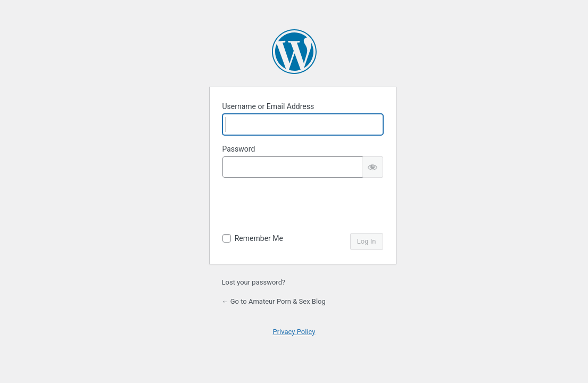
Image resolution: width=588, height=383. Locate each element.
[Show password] (372, 167)
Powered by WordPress (294, 52)
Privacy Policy (294, 332)
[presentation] (303, 207)
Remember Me (259, 238)
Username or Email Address (268, 106)
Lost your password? (254, 282)
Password (239, 149)
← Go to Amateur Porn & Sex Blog (274, 301)
